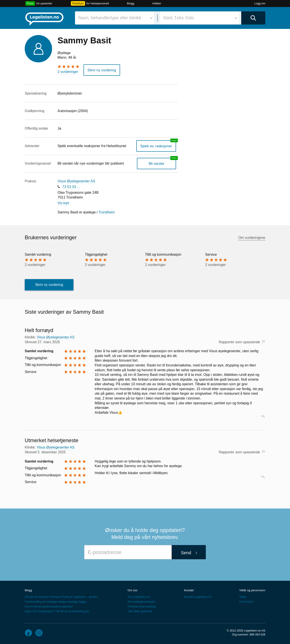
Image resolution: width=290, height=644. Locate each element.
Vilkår (243, 597)
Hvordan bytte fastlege (142, 606)
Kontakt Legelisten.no (198, 597)
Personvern (246, 601)
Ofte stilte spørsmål (140, 611)
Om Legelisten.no (139, 597)
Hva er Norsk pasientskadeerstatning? (49, 606)
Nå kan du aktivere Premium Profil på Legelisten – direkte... (62, 597)
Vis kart (63, 203)
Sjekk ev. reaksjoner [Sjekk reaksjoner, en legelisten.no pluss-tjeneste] (156, 146)
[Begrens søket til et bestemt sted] (199, 18)
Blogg (130, 3)
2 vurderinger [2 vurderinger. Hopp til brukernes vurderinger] (68, 72)
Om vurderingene (252, 237)
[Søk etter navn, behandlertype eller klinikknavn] (115, 18)
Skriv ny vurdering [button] (101, 70)
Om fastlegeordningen (142, 601)
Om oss (132, 590)
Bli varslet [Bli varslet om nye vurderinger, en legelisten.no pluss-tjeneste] (157, 163)
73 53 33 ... (71, 187)
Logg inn (260, 3)
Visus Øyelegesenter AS (76, 181)
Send (186, 553)
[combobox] (115, 18)
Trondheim (107, 212)
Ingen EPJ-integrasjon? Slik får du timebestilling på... (58, 611)
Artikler (157, 3)
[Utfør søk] (253, 18)
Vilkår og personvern (252, 590)
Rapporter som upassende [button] (239, 342)
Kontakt (189, 590)
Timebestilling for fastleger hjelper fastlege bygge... (57, 601)
